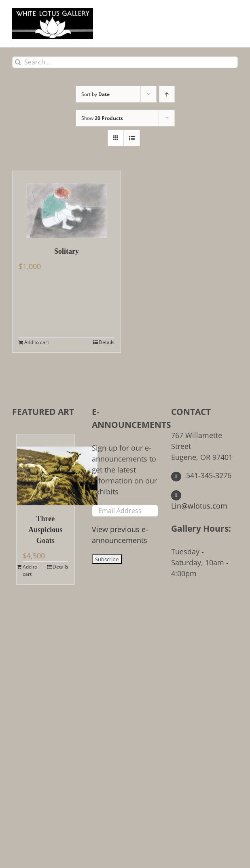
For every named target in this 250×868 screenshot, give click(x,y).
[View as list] (132, 138)
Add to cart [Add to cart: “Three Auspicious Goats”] (30, 570)
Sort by (95, 94)
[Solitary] (67, 204)
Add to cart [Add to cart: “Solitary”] (37, 342)
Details (107, 342)
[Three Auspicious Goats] (46, 470)
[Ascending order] (167, 94)
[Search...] (125, 62)
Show (102, 118)
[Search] (18, 62)
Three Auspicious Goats (45, 530)
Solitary (67, 251)
